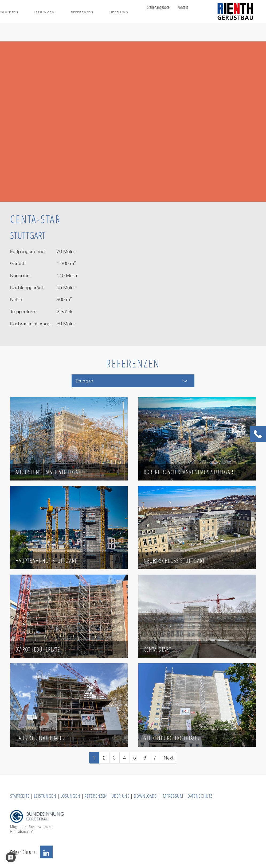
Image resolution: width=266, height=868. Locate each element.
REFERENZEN (96, 796)
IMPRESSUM (172, 796)
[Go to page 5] (135, 758)
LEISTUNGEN (45, 796)
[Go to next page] (169, 758)
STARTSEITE (20, 796)
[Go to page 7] (155, 758)
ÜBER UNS (120, 796)
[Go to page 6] (145, 758)
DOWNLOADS (146, 796)
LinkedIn (46, 852)
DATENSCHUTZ (200, 796)
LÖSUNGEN (70, 796)
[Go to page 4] (125, 758)
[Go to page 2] (104, 758)
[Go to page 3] (114, 758)
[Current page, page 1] (94, 758)
